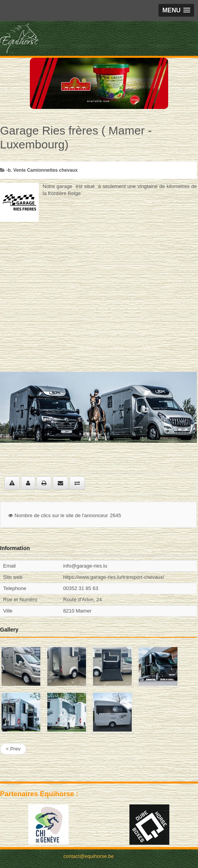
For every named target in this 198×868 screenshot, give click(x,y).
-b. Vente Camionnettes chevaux (42, 170)
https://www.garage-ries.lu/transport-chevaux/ (114, 577)
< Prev (13, 749)
